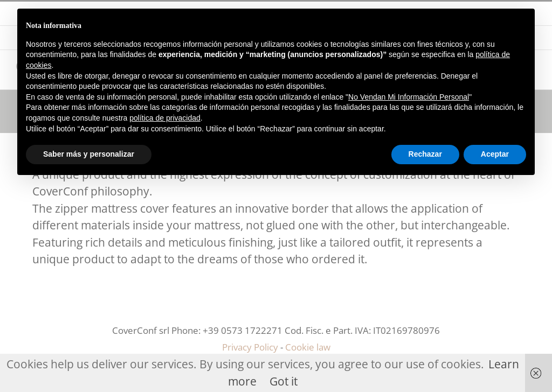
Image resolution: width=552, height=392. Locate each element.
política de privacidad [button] (165, 118)
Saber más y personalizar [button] (89, 154)
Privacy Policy (250, 347)
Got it (284, 381)
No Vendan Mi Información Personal (409, 97)
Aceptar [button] (495, 154)
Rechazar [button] (425, 154)
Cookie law (308, 347)
